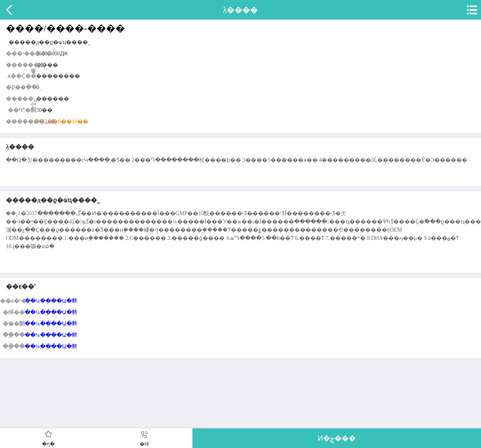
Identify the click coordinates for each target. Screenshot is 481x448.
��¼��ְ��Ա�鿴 (51, 301)
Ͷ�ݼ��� (337, 438)
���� (10, 10)
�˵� (471, 10)
